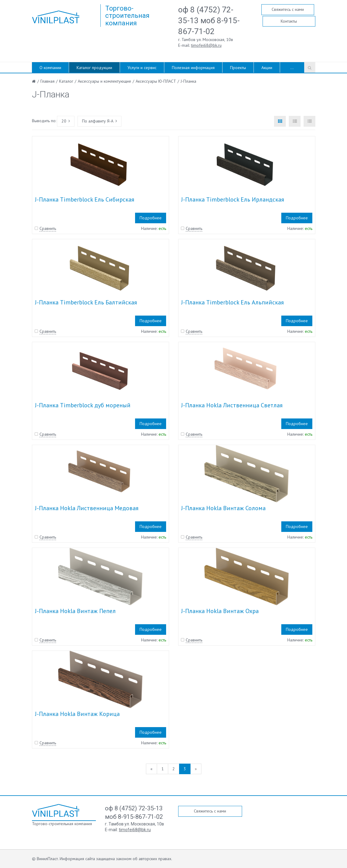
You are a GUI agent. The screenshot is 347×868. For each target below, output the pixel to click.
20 (66, 121)
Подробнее (151, 218)
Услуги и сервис (142, 68)
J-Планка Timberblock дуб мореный (83, 405)
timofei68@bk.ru (206, 45)
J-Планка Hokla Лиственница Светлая (232, 405)
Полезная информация (193, 68)
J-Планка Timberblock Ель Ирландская (233, 199)
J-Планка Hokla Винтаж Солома (223, 508)
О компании (50, 68)
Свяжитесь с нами (288, 9)
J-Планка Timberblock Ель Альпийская (232, 302)
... (292, 68)
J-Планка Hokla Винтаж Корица (77, 714)
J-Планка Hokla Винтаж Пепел (75, 611)
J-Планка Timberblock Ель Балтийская (86, 302)
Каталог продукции (94, 68)
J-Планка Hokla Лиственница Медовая (87, 508)
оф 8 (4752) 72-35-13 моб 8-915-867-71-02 (209, 21)
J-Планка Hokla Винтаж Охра (220, 611)
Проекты (238, 68)
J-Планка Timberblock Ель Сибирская (85, 199)
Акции (267, 68)
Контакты (289, 21)
